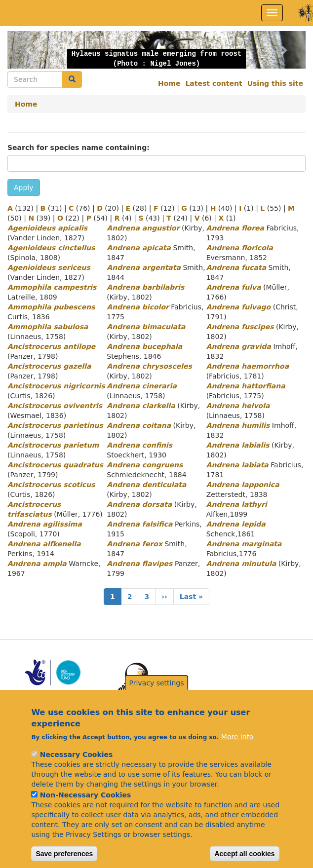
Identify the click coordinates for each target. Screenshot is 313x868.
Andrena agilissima (45, 524)
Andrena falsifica (139, 524)
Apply (24, 188)
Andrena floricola (240, 248)
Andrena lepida (236, 524)
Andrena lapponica (243, 485)
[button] (30, 50)
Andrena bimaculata (146, 327)
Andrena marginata (244, 544)
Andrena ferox (135, 544)
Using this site (275, 83)
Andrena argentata (144, 267)
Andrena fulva (234, 287)
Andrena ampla (37, 564)
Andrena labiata (237, 465)
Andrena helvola (238, 406)
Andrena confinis (139, 445)
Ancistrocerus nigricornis (56, 386)
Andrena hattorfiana (246, 386)
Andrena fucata (236, 267)
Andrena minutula (241, 564)
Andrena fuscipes (240, 327)
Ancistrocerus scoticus (51, 485)
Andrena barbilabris (145, 287)
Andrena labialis (238, 445)
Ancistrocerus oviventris (55, 406)
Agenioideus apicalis (47, 228)
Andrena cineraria (142, 386)
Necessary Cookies (76, 772)
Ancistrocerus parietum (53, 445)
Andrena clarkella (141, 406)
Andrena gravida (239, 346)
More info (237, 754)
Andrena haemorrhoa (248, 366)
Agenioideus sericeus (49, 267)
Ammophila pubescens (51, 307)
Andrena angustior (143, 228)
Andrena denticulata (146, 485)
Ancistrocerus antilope (51, 346)
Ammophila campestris (52, 287)
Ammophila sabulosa (48, 327)
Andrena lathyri (237, 504)
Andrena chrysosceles (149, 366)
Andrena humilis (238, 425)
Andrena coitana (139, 425)
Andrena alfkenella (44, 544)
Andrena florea (235, 228)
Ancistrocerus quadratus (55, 465)
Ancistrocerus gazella (49, 366)
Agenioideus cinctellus (51, 248)
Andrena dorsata (139, 504)
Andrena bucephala (144, 346)
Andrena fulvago (239, 307)
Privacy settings (157, 700)
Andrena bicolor (138, 307)
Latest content (214, 83)
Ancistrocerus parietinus (55, 425)
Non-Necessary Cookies (86, 812)
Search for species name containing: (78, 148)
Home (169, 83)
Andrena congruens (145, 465)
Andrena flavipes (139, 564)
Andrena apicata (139, 248)
